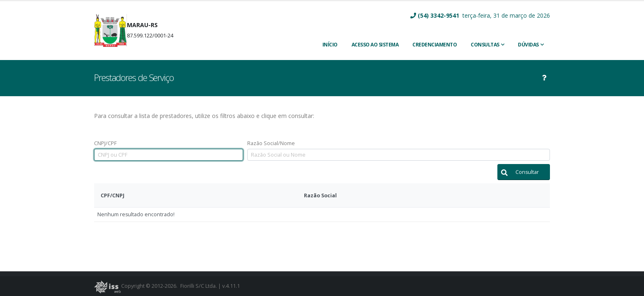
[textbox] (169, 155)
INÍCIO (330, 45)
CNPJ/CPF (105, 143)
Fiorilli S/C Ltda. (199, 286)
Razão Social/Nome (271, 143)
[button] (524, 172)
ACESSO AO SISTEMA (375, 45)
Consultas (485, 45)
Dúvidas (528, 45)
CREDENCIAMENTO (435, 45)
